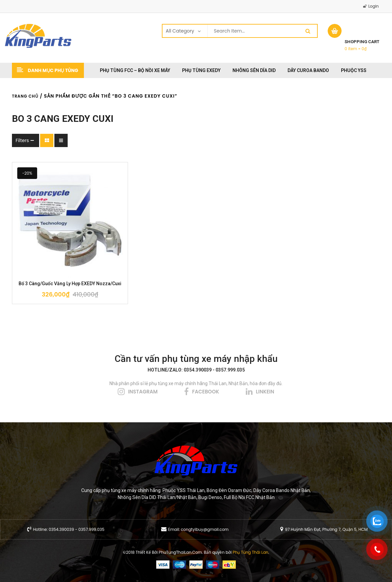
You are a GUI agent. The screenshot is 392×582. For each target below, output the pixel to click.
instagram (143, 392)
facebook (205, 392)
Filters (22, 140)
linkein (265, 392)
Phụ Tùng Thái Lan (251, 552)
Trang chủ (25, 96)
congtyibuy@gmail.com (205, 529)
